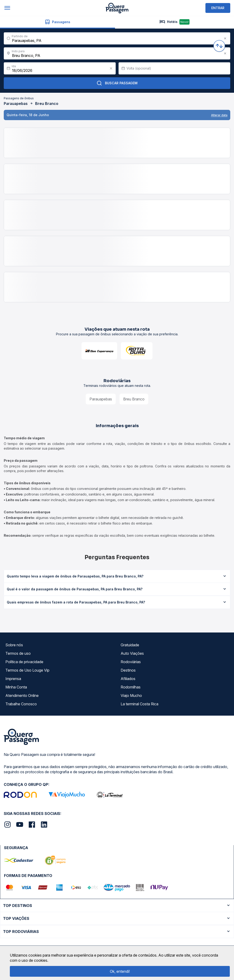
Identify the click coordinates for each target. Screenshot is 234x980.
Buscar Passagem (117, 83)
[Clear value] (111, 68)
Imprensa (13, 679)
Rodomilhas (131, 687)
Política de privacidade (24, 662)
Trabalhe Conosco (21, 704)
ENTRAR (218, 8)
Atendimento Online (22, 695)
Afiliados (128, 679)
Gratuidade (130, 645)
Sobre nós (14, 645)
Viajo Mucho (131, 695)
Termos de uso (18, 653)
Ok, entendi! (120, 971)
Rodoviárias (131, 662)
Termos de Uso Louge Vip (27, 670)
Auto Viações (132, 653)
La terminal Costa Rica (139, 704)
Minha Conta (16, 687)
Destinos (128, 670)
